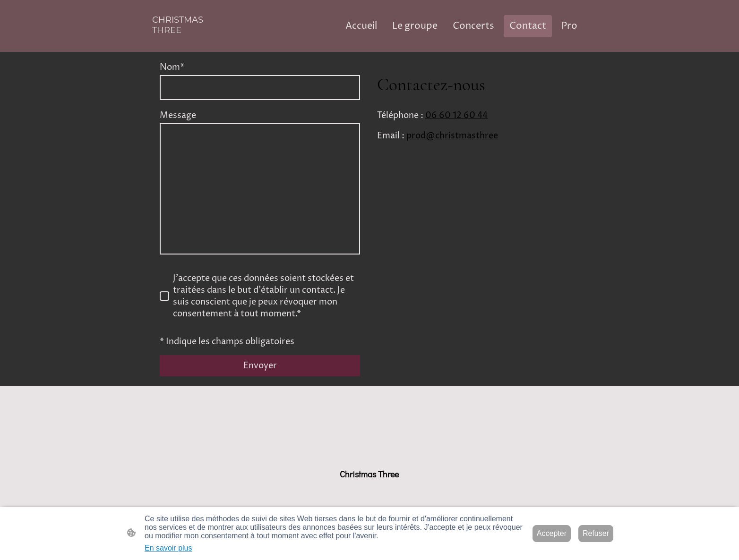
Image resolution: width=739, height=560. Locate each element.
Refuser (596, 533)
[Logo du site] (187, 44)
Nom (172, 67)
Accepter (552, 533)
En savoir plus (168, 548)
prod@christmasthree (452, 136)
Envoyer (260, 366)
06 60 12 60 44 (456, 115)
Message (178, 115)
